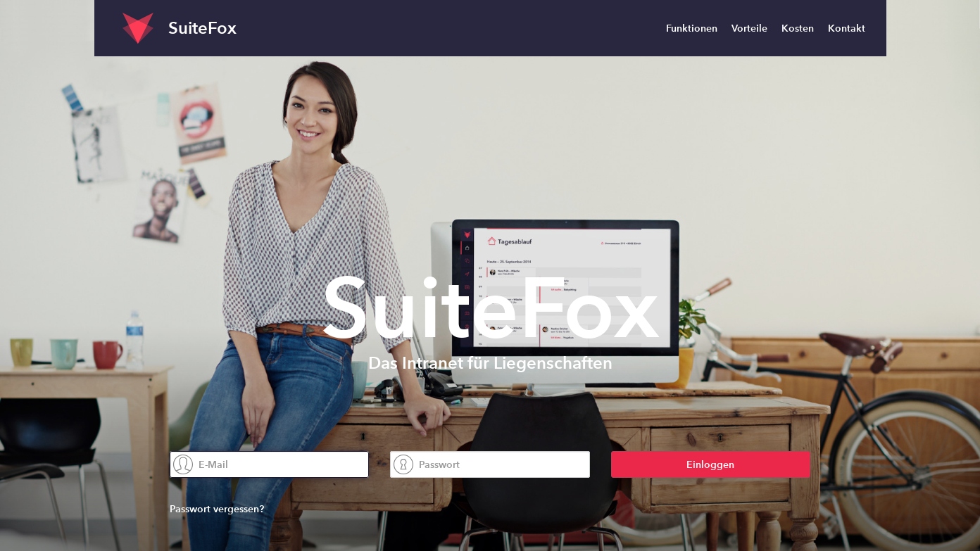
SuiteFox (202, 28)
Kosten (798, 28)
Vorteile (749, 28)
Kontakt (847, 28)
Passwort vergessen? (217, 509)
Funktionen (692, 28)
